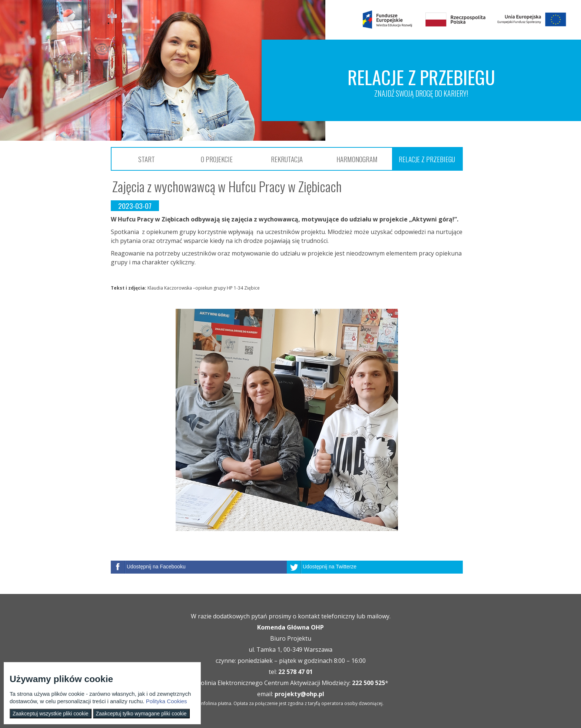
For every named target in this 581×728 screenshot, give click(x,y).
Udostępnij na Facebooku (156, 567)
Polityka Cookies (167, 701)
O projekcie (217, 159)
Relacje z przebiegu (427, 159)
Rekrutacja (287, 159)
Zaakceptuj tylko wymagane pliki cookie (141, 714)
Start (147, 159)
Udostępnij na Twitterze (330, 567)
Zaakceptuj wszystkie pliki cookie (51, 714)
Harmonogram (357, 159)
